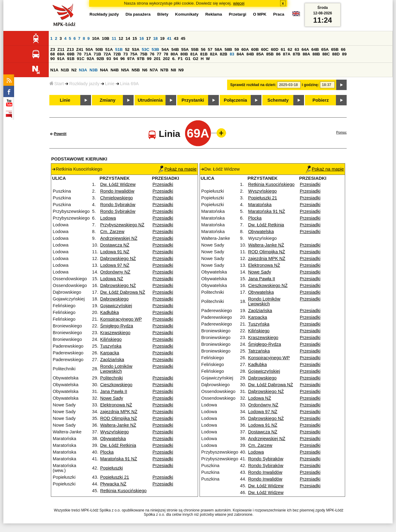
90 (53, 59)
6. (174, 59)
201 (157, 59)
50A (89, 49)
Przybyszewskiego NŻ (122, 225)
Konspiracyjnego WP (121, 319)
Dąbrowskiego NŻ (118, 258)
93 (109, 59)
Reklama (214, 14)
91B (71, 59)
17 (148, 38)
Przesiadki (163, 184)
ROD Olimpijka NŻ (119, 418)
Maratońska (260, 205)
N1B (65, 70)
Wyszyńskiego (115, 432)
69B (71, 54)
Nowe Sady (112, 398)
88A (306, 54)
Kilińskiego (111, 339)
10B (105, 38)
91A (61, 59)
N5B (136, 70)
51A (109, 49)
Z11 (61, 49)
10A (96, 38)
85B (270, 54)
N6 (145, 70)
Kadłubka (110, 312)
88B (316, 54)
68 (53, 54)
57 (210, 49)
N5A (125, 70)
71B (97, 54)
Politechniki (112, 378)
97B (141, 59)
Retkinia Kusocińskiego (124, 491)
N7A (154, 70)
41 (169, 38)
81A (194, 54)
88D (336, 54)
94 (116, 59)
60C (265, 49)
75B (144, 54)
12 (121, 38)
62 (290, 49)
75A (134, 54)
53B (155, 49)
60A (245, 49)
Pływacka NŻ (113, 484)
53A (135, 49)
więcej (239, 3)
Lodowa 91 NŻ (115, 252)
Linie (110, 84)
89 (344, 54)
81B (204, 54)
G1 (188, 59)
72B (117, 54)
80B (184, 54)
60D (275, 49)
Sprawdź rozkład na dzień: (253, 85)
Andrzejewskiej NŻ (119, 238)
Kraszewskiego (115, 333)
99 (149, 59)
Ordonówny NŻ (115, 272)
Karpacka (110, 353)
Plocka (107, 452)
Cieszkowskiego (116, 385)
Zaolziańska (112, 360)
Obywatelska (113, 439)
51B (119, 49)
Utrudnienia (150, 100)
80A (174, 54)
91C (81, 59)
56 (203, 49)
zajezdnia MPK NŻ (119, 412)
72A (107, 54)
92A (90, 59)
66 (343, 49)
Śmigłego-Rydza (117, 326)
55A (185, 49)
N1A (54, 70)
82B (223, 54)
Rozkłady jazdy (84, 84)
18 (156, 38)
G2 (196, 59)
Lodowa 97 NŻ (115, 265)
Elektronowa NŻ (116, 405)
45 (183, 38)
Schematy (278, 100)
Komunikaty (187, 14)
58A (219, 49)
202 (166, 59)
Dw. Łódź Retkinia (118, 445)
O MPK (260, 14)
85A (260, 54)
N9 (181, 70)
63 (297, 49)
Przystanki (193, 100)
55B (195, 49)
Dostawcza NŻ (115, 245)
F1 (180, 59)
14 (128, 38)
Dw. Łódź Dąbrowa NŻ (123, 292)
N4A (104, 70)
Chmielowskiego (117, 198)
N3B (94, 70)
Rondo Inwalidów (117, 191)
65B (335, 49)
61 (283, 49)
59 (237, 49)
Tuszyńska (111, 346)
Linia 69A (129, 84)
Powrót (60, 134)
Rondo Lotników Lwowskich (116, 369)
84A (240, 54)
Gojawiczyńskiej (116, 306)
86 (278, 54)
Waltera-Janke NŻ (118, 425)
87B (296, 54)
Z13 (70, 49)
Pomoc (341, 132)
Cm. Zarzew (112, 232)
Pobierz (321, 100)
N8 (173, 70)
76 (152, 54)
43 (176, 38)
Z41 (80, 49)
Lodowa (108, 218)
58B (228, 49)
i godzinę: (310, 85)
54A (165, 49)
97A (131, 59)
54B (175, 49)
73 (126, 54)
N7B (164, 70)
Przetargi (237, 14)
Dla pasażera (138, 14)
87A (287, 54)
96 (122, 59)
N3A (83, 70)
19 (162, 38)
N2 (74, 70)
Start (57, 84)
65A (325, 49)
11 (114, 38)
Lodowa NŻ (112, 279)
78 (166, 54)
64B (315, 49)
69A (61, 54)
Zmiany (107, 100)
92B (100, 59)
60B (255, 49)
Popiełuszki (112, 468)
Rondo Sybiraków (118, 205)
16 (142, 38)
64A (305, 49)
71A (87, 54)
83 (232, 54)
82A (214, 54)
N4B (115, 70)
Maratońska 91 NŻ (119, 459)
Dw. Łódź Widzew (118, 184)
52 (127, 49)
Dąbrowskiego (114, 299)
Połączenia (235, 100)
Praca (279, 14)
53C (146, 49)
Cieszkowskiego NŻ (268, 285)
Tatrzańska (259, 351)
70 (79, 54)
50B (99, 49)
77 (159, 54)
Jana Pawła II (114, 391)
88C (326, 54)
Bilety (163, 14)
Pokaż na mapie (177, 169)
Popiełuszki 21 (115, 477)
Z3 (53, 49)
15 (135, 38)
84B (250, 54)
